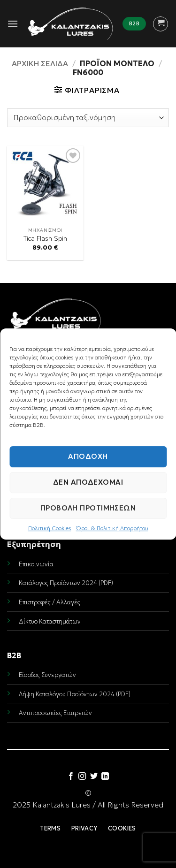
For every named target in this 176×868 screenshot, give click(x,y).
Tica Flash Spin (45, 239)
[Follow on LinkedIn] (105, 777)
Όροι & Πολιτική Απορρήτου (112, 528)
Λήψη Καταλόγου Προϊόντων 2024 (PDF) (75, 694)
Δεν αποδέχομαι (88, 482)
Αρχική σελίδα (40, 63)
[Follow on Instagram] (82, 777)
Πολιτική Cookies (50, 528)
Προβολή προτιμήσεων (88, 508)
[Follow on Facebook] (71, 777)
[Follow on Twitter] (94, 777)
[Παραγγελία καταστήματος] (88, 118)
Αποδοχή (88, 456)
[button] (13, 24)
